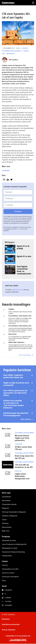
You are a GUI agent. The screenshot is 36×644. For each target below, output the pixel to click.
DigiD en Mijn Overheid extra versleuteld (16, 384)
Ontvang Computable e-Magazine (14, 512)
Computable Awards (9, 504)
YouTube (8, 601)
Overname (6, 171)
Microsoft (11, 54)
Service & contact (8, 573)
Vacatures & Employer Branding (13, 552)
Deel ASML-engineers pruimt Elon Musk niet (13, 376)
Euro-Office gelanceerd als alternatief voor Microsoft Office (15, 393)
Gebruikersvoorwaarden (11, 624)
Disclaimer (6, 619)
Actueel (25, 48)
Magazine (5, 508)
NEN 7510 (6, 531)
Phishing (5, 523)
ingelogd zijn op (17, 290)
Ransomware (7, 527)
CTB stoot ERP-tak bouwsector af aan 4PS (24, 466)
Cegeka (26, 51)
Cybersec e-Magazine (10, 516)
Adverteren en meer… (9, 541)
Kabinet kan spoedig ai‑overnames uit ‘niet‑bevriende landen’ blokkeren (14, 404)
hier (18, 229)
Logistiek (19, 444)
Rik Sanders (14, 60)
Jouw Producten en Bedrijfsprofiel (14, 544)
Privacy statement (9, 630)
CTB (3, 54)
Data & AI (18, 471)
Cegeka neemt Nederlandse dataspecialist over (22, 476)
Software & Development (12, 51)
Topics (4, 520)
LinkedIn (8, 598)
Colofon (5, 565)
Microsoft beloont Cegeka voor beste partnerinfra (22, 438)
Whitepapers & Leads (10, 548)
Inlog (4, 580)
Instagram (8, 605)
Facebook (8, 590)
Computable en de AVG (10, 569)
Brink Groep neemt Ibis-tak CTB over (24, 457)
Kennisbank (6, 501)
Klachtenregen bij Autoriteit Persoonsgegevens (16, 414)
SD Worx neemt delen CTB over (23, 448)
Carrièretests (6, 497)
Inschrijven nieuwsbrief (10, 577)
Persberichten (7, 556)
